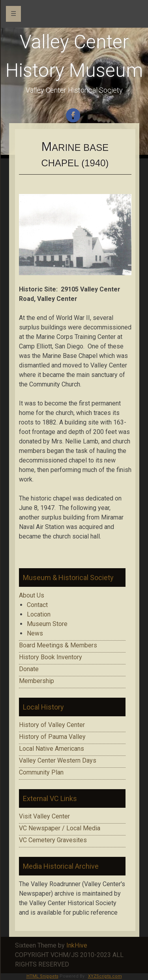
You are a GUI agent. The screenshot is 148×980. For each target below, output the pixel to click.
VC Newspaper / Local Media (60, 828)
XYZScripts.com (105, 976)
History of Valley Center (52, 725)
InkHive (77, 945)
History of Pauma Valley (52, 737)
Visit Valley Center (44, 816)
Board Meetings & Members (58, 645)
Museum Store (47, 624)
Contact (37, 605)
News (35, 633)
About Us (32, 595)
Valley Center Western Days (58, 760)
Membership (37, 681)
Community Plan (41, 772)
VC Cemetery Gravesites (53, 840)
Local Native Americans (52, 749)
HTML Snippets (42, 976)
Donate (29, 669)
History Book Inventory (51, 657)
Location (39, 614)
